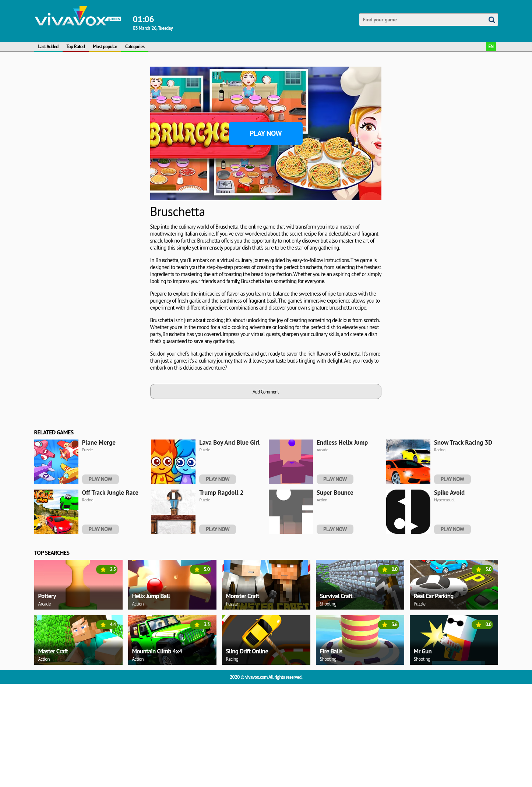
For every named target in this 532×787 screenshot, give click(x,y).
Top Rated (76, 47)
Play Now (266, 133)
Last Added (48, 47)
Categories (135, 47)
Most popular (105, 47)
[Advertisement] (89, 177)
